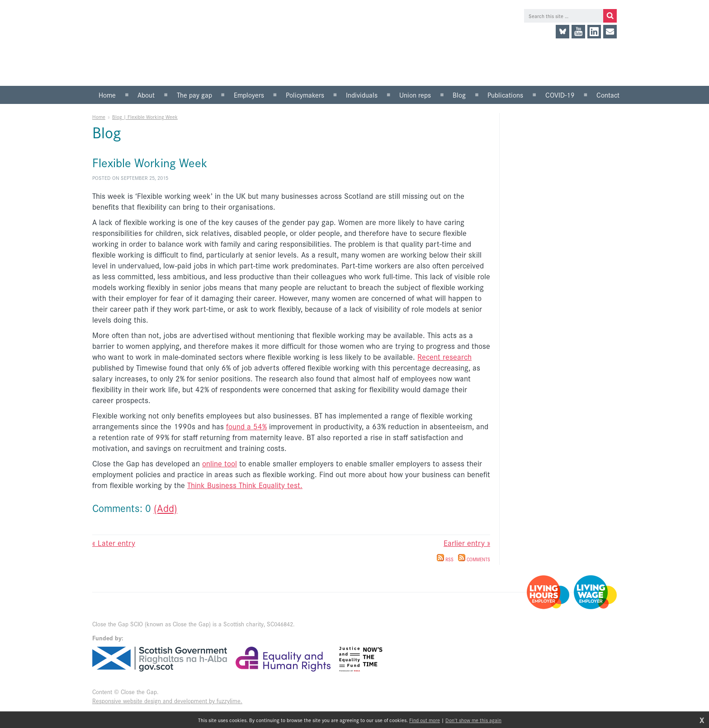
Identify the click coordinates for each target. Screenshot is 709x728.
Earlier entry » (467, 543)
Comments (474, 559)
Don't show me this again (473, 720)
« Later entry (114, 543)
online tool (220, 463)
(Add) (165, 508)
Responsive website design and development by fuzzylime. (167, 701)
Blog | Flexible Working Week (145, 117)
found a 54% (246, 426)
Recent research (444, 357)
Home (99, 117)
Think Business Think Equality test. (245, 485)
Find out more (425, 720)
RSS (445, 559)
